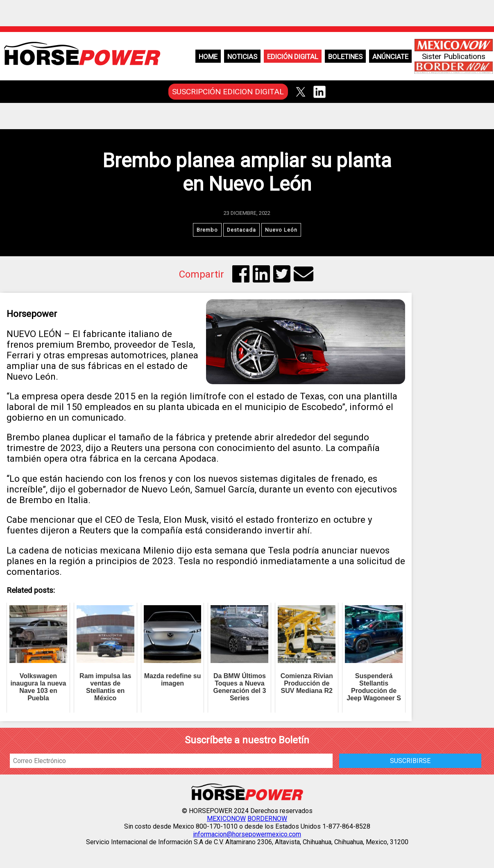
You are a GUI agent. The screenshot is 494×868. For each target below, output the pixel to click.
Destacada (241, 230)
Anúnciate (390, 57)
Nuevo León (281, 230)
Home (208, 57)
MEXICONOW (226, 819)
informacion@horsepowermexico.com (247, 834)
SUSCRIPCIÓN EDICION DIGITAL (228, 92)
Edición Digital (293, 57)
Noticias (242, 57)
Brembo (207, 230)
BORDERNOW (267, 819)
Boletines (345, 57)
